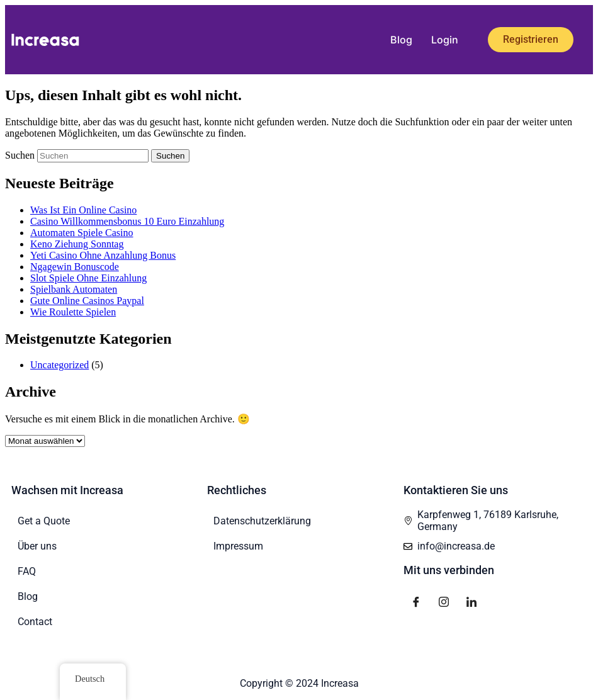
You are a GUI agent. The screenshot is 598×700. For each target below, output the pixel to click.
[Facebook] (416, 601)
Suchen (20, 155)
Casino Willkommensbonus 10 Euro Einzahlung (127, 221)
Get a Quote (44, 521)
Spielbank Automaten (74, 289)
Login (445, 40)
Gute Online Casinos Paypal (87, 301)
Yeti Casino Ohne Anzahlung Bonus (103, 255)
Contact (35, 622)
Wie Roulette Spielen (73, 312)
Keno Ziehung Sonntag (77, 244)
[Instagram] (444, 601)
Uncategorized (59, 365)
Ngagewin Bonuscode (75, 267)
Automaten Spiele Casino (82, 233)
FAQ (27, 571)
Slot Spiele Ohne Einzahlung (88, 278)
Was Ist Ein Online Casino (83, 210)
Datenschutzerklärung (262, 521)
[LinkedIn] (471, 601)
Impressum (238, 546)
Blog (401, 40)
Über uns (37, 546)
